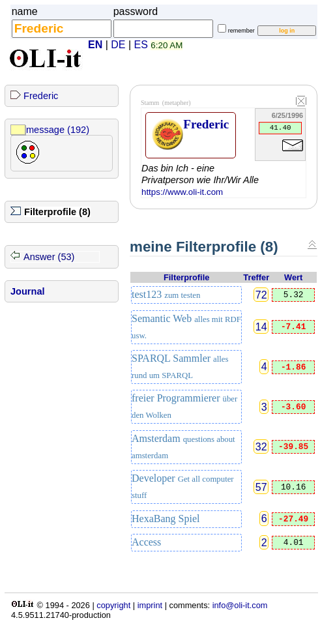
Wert (293, 277)
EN (95, 45)
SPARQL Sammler (180, 366)
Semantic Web (186, 327)
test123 (166, 294)
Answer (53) (49, 257)
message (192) (58, 130)
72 (261, 295)
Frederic (41, 96)
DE (118, 45)
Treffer (256, 277)
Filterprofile (186, 277)
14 (261, 327)
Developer (183, 486)
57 (261, 487)
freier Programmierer (184, 406)
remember (241, 31)
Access (146, 542)
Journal (28, 291)
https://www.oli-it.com (182, 192)
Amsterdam (183, 446)
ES (141, 45)
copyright (113, 605)
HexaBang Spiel (166, 519)
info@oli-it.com (240, 605)
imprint (150, 605)
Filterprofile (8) (57, 212)
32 (261, 447)
